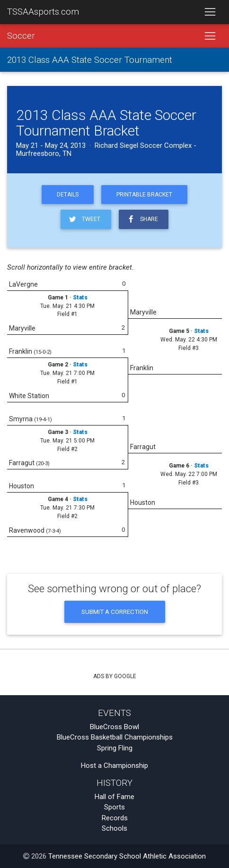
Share (142, 219)
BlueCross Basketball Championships (115, 737)
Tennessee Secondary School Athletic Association (127, 856)
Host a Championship (114, 766)
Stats (80, 298)
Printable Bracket (144, 195)
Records (115, 818)
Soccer (21, 36)
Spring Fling (115, 748)
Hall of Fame (114, 797)
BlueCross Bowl (114, 727)
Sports (114, 807)
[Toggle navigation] (210, 12)
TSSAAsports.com (43, 12)
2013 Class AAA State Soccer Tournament (90, 60)
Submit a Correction (115, 612)
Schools (114, 828)
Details (68, 195)
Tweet (84, 219)
